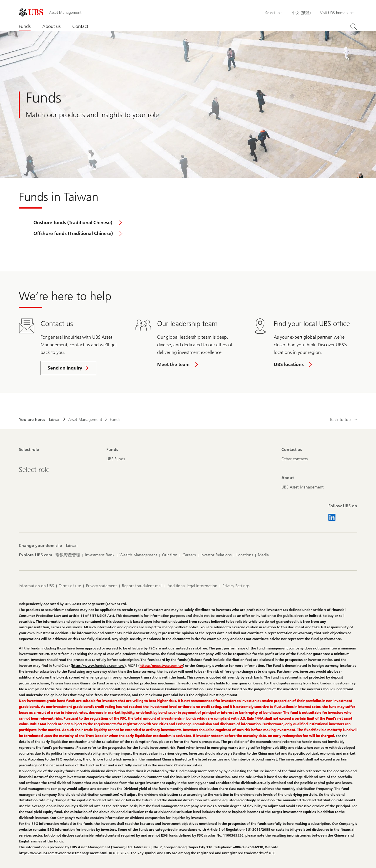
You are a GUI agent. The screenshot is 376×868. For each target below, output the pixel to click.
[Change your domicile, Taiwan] (72, 546)
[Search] (354, 27)
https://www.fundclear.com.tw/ (98, 666)
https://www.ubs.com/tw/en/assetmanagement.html (63, 853)
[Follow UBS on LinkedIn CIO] (332, 517)
